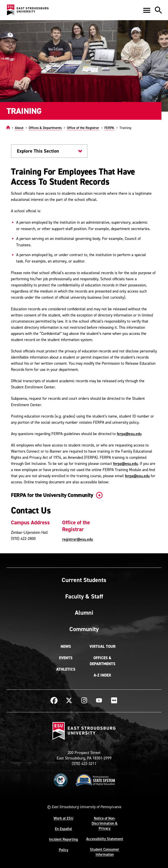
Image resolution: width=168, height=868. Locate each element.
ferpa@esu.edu (129, 434)
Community (84, 629)
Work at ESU (63, 818)
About (19, 128)
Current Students (84, 580)
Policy (64, 850)
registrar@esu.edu (78, 539)
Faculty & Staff (84, 596)
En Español (63, 829)
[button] (147, 10)
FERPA (109, 128)
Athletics (66, 669)
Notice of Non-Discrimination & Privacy (105, 823)
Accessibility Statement (105, 839)
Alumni (84, 613)
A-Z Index (102, 675)
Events (66, 658)
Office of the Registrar (83, 128)
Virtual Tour (102, 647)
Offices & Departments (45, 128)
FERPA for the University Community (56, 495)
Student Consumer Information (105, 852)
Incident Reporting (63, 839)
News (66, 647)
